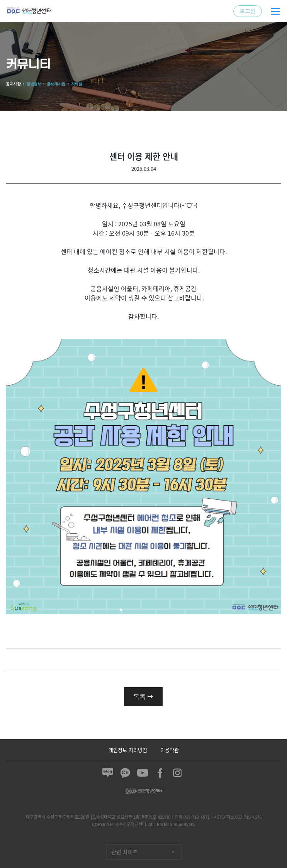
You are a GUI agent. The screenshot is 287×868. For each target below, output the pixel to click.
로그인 (248, 11)
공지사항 (13, 84)
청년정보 (34, 84)
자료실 (77, 84)
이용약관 (170, 749)
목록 (143, 696)
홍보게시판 (56, 84)
